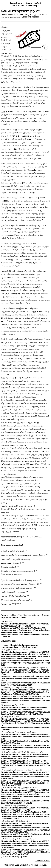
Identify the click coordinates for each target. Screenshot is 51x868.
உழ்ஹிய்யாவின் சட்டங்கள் (13, 551)
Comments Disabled (30, 17)
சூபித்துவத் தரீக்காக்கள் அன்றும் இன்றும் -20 (20, 584)
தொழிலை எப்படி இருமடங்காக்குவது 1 (18, 571)
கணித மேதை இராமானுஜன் (13, 592)
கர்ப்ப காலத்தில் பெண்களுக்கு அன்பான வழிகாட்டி (23, 555)
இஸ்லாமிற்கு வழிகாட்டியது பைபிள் (17, 600)
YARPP (15, 604)
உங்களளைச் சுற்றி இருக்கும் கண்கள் (17, 588)
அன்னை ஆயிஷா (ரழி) (11, 563)
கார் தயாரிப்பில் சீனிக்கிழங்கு (14, 596)
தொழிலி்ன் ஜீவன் (9, 567)
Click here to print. (42, 861)
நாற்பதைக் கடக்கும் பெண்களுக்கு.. (16, 559)
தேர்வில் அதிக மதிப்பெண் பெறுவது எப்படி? (20, 580)
